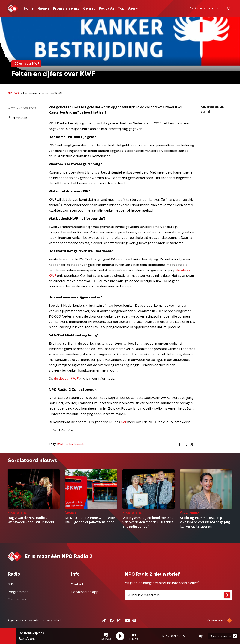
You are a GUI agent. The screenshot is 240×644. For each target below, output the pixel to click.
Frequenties (17, 599)
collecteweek (75, 444)
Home (29, 9)
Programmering (66, 9)
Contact (77, 584)
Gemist (89, 9)
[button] (106, 636)
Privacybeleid (52, 620)
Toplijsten (128, 9)
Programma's (18, 592)
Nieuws (43, 9)
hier (124, 422)
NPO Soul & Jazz (204, 8)
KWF (61, 444)
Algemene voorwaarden (24, 620)
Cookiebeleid (216, 620)
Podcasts (107, 9)
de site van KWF (66, 379)
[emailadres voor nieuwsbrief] (179, 595)
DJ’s (11, 584)
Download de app (85, 592)
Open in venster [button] (223, 636)
